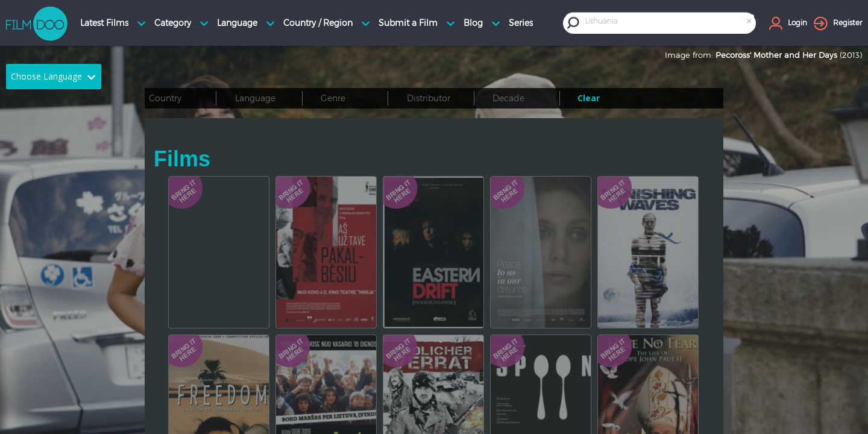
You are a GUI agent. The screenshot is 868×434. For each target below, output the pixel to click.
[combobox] (669, 23)
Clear (589, 98)
